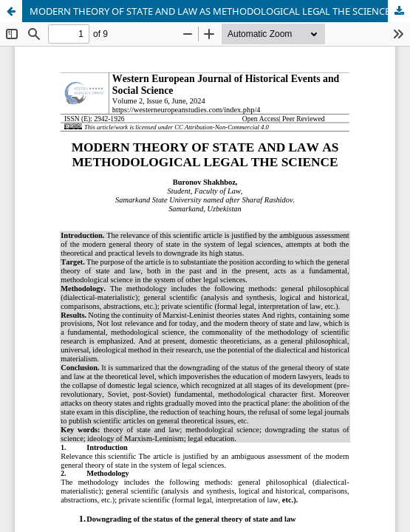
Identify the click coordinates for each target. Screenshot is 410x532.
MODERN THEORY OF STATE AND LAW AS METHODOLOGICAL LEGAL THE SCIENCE (210, 11)
